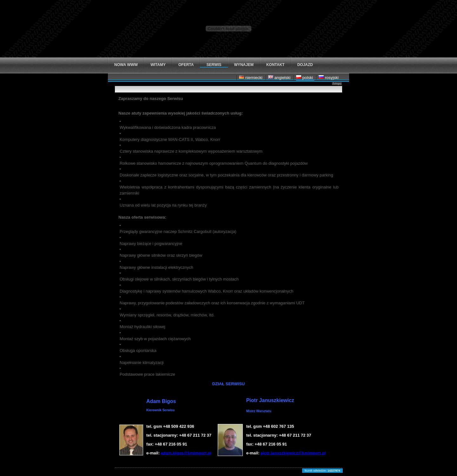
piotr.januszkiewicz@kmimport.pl (293, 453)
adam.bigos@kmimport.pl (186, 453)
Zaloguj (337, 83)
